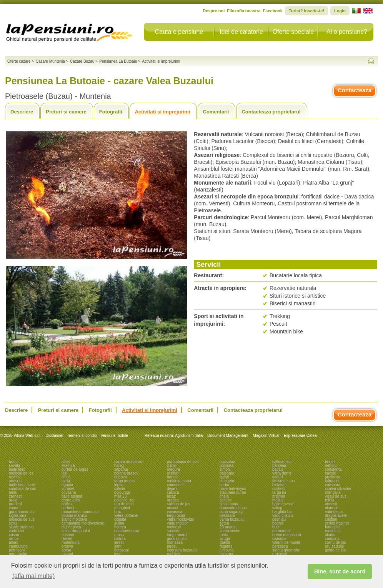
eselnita (68, 466)
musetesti (333, 531)
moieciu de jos (21, 473)
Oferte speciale (293, 32)
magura (173, 469)
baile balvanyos (233, 489)
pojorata (226, 466)
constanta (333, 469)
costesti (279, 489)
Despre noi (214, 11)
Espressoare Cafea (300, 436)
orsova (67, 546)
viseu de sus (336, 496)
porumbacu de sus (183, 462)
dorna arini (71, 500)
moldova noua (179, 481)
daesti (225, 542)
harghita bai (282, 512)
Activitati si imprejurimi (163, 112)
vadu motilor (177, 523)
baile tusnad (72, 496)
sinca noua (229, 504)
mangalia (333, 492)
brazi (118, 512)
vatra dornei (282, 473)
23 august (228, 527)
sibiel (66, 462)
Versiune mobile (114, 436)
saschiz (173, 531)
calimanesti (282, 462)
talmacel (332, 481)
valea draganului (76, 531)
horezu (120, 527)
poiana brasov (126, 473)
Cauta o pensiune (179, 32)
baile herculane (22, 485)
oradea (173, 500)
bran (13, 462)
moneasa (175, 542)
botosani (122, 550)
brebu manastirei (286, 535)
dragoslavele (336, 516)
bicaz (171, 496)
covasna (69, 492)
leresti (119, 542)
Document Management (228, 436)
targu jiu (279, 492)
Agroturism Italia (189, 436)
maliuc (278, 500)
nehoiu (331, 466)
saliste (120, 489)
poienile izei (124, 500)
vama (13, 508)
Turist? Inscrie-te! (306, 11)
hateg (119, 466)
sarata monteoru (128, 462)
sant (118, 546)
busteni (68, 535)
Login (340, 11)
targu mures (124, 481)
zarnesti (16, 496)
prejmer (279, 496)
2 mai (172, 466)
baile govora (283, 504)
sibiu (13, 523)
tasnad (67, 554)
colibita (120, 519)
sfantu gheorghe (286, 550)
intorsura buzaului (182, 550)
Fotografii (111, 112)
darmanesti (282, 531)
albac (13, 542)
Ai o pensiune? (347, 32)
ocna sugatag (231, 512)
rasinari (173, 473)
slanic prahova (21, 527)
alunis (330, 535)
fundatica (333, 527)
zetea (224, 523)
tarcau (172, 546)
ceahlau (279, 519)
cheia (66, 477)
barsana (279, 466)
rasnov (15, 477)
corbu (224, 485)
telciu (329, 500)
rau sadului (334, 546)
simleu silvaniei (338, 489)
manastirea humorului (80, 512)
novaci (172, 508)
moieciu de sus (22, 519)
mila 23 (120, 496)
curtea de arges (75, 469)
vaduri (277, 477)
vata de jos (334, 512)
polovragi (122, 492)
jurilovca (227, 550)
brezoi (330, 462)
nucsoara (227, 462)
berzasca (280, 546)
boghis (278, 523)
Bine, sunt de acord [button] (340, 571)
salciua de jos (179, 504)
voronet (68, 489)
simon (225, 469)
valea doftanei (126, 516)
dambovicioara (127, 531)
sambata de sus (22, 489)
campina (332, 539)
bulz (276, 527)
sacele (331, 473)
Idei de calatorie (241, 32)
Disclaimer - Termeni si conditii (72, 436)
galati (224, 477)
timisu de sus (283, 481)
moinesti (174, 527)
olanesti (331, 508)
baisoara (227, 473)
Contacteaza (355, 90)
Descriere (22, 112)
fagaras (226, 546)
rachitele (174, 554)
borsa (66, 550)
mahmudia (71, 542)
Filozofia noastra (244, 11)
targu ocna (176, 516)
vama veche (230, 531)
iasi (64, 473)
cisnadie (279, 539)
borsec (173, 477)
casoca (173, 492)
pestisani (227, 516)
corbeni (68, 508)
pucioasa (333, 477)
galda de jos (335, 550)
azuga (225, 539)
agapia (67, 485)
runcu (119, 535)
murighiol (122, 508)
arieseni (16, 481)
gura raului (18, 554)
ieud (118, 554)
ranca (14, 539)
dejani (172, 489)
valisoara (333, 485)
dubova (121, 477)
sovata (14, 466)
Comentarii (216, 112)
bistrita (120, 539)
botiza (67, 504)
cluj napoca (71, 527)
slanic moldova (74, 519)
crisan (14, 535)
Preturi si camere (66, 112)
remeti (67, 539)
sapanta (121, 469)
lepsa (119, 485)
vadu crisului (283, 516)
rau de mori (124, 504)
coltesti (226, 500)
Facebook (273, 11)
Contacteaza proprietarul (271, 112)
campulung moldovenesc (83, 523)
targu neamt (177, 535)
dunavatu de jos (233, 508)
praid (13, 500)
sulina (119, 523)
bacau (277, 469)
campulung (18, 546)
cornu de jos (335, 542)
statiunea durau (233, 492)
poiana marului (74, 516)
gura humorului (22, 512)
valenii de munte (286, 542)
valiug (277, 508)
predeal (15, 504)
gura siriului (177, 539)
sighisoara (18, 516)
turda (224, 535)
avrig (66, 481)
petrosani (17, 550)
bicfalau (279, 485)
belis (13, 492)
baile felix (17, 469)
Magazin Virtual (266, 436)
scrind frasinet (337, 523)
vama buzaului (232, 519)
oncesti (331, 504)
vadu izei (16, 531)
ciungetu (227, 481)
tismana (226, 554)
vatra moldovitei (180, 519)
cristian (331, 519)
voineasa (175, 512)
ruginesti (280, 554)
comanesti (176, 485)
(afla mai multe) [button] (33, 576)
